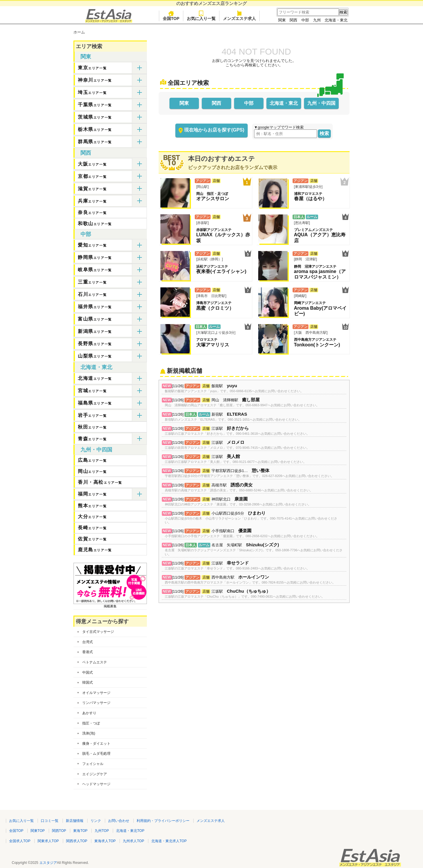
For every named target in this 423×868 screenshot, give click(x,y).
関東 (282, 20)
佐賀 (92, 539)
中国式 (88, 673)
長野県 (95, 344)
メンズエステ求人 (239, 16)
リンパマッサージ (96, 703)
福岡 (92, 494)
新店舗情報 (75, 821)
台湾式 (88, 642)
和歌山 (95, 224)
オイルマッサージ (96, 693)
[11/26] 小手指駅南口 (242, 534)
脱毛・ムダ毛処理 (96, 754)
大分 (92, 516)
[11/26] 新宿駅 (233, 417)
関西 (293, 20)
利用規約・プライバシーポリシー (163, 821)
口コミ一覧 (50, 821)
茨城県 (95, 117)
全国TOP (171, 16)
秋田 (92, 427)
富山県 (95, 319)
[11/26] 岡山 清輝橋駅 (242, 403)
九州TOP (102, 831)
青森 (92, 439)
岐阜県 (95, 270)
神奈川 (95, 80)
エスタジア (48, 863)
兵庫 (92, 201)
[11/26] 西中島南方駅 (250, 580)
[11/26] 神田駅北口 (238, 502)
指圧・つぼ (91, 723)
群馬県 (95, 142)
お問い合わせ (119, 821)
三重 (92, 282)
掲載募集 (110, 605)
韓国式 (88, 682)
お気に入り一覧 (201, 16)
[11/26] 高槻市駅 (239, 488)
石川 (92, 294)
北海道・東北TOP (130, 831)
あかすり (89, 713)
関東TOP (38, 831)
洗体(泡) (89, 733)
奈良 (92, 212)
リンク (96, 821)
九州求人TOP (133, 841)
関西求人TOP (77, 841)
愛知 (92, 245)
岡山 (92, 471)
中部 (305, 20)
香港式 (88, 652)
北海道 (95, 378)
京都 (92, 176)
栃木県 (95, 129)
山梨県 (95, 356)
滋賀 (92, 189)
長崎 (92, 528)
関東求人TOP (48, 841)
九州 (317, 20)
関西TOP (59, 831)
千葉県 (95, 105)
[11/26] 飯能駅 (234, 389)
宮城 (92, 391)
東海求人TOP (105, 841)
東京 (92, 68)
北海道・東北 (336, 20)
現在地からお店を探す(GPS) (214, 130)
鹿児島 (95, 550)
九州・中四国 (321, 103)
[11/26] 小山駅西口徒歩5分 (254, 518)
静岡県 (95, 257)
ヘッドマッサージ (96, 784)
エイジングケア (95, 774)
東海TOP (80, 831)
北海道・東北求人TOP (169, 841)
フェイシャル (93, 764)
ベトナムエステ (95, 662)
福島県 (95, 403)
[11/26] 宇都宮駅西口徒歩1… (249, 473)
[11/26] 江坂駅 (237, 431)
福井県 (95, 307)
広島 (92, 460)
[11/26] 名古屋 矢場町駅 (254, 550)
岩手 (92, 415)
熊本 (92, 506)
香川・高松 (100, 482)
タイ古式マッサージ (98, 632)
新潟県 (95, 331)
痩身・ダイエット (96, 744)
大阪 (92, 164)
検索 (324, 133)
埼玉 (92, 92)
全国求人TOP (20, 841)
